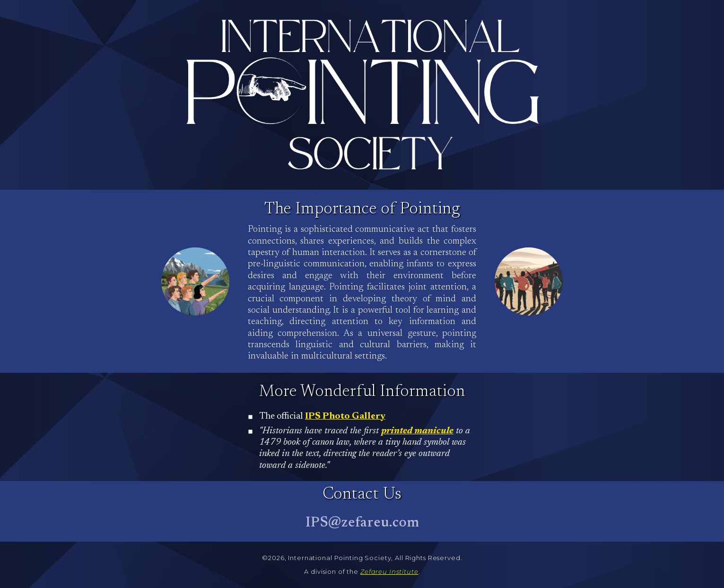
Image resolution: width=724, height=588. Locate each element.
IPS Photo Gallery (345, 417)
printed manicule (417, 431)
